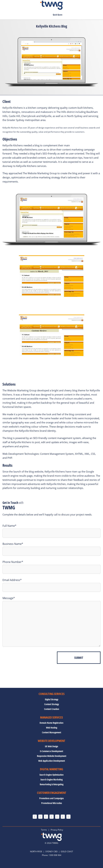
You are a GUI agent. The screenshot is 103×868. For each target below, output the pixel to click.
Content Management (51, 732)
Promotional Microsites (52, 803)
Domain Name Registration (51, 723)
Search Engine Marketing (51, 780)
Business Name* (13, 544)
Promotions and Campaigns (51, 798)
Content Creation (52, 709)
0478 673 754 (41, 15)
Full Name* (9, 526)
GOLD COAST (67, 851)
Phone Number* (13, 562)
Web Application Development (52, 761)
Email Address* (12, 580)
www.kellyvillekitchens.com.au (29, 149)
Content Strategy (52, 704)
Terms (44, 830)
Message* (9, 598)
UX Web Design (51, 746)
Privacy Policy (57, 830)
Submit (79, 658)
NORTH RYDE (36, 851)
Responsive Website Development (52, 756)
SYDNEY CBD (51, 851)
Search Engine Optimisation (51, 775)
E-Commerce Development (51, 751)
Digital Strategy (52, 699)
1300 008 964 (55, 855)
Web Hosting (52, 728)
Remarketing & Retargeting (52, 784)
